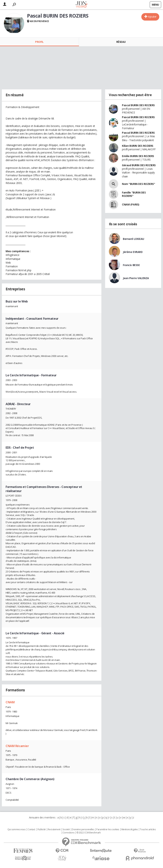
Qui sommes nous (17, 829)
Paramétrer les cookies (108, 829)
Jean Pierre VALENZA (136, 278)
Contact (31, 829)
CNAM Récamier (17, 746)
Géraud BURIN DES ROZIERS (139, 165)
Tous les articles (148, 829)
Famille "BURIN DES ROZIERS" (134, 194)
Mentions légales (130, 829)
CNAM (10, 702)
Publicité (42, 829)
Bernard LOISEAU (133, 239)
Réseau (121, 42)
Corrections (69, 833)
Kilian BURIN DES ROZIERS (138, 146)
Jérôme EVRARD (133, 252)
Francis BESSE (131, 265)
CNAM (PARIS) (131, 204)
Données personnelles (83, 829)
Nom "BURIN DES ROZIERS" (138, 184)
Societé (66, 829)
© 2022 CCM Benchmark (89, 833)
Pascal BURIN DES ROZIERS (138, 105)
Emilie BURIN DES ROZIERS (138, 156)
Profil (39, 42)
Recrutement (54, 829)
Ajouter (152, 17)
